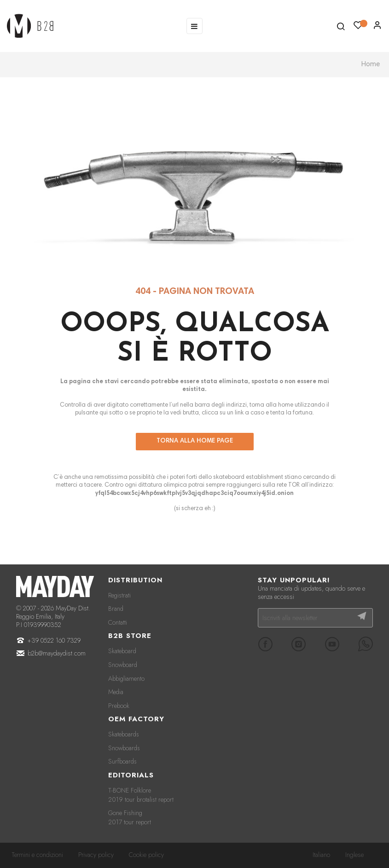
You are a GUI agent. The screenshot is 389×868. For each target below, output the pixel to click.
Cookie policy (146, 855)
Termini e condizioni (37, 855)
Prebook (119, 706)
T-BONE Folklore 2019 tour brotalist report (141, 795)
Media (116, 692)
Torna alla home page (195, 441)
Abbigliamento (126, 678)
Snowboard (123, 665)
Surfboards (122, 761)
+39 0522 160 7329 (54, 640)
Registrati (119, 595)
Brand (116, 609)
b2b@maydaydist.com (57, 653)
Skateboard (122, 651)
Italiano (321, 855)
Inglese (354, 855)
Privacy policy (96, 855)
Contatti (118, 622)
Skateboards (124, 734)
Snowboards (124, 748)
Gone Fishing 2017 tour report (130, 817)
